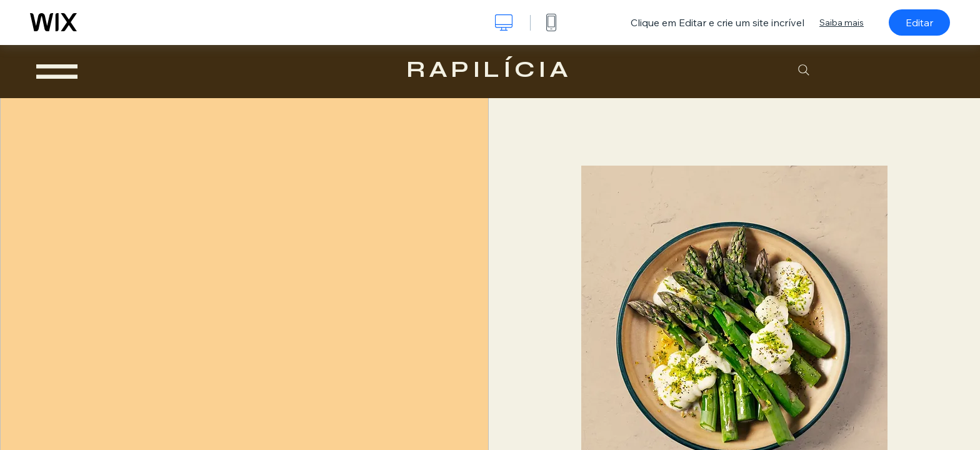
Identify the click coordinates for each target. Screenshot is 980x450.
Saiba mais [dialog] (842, 22)
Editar (919, 22)
